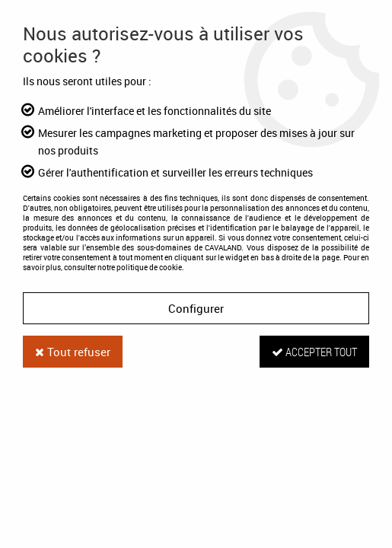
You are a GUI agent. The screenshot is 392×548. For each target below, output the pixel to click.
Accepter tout (314, 352)
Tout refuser (73, 352)
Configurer (196, 308)
